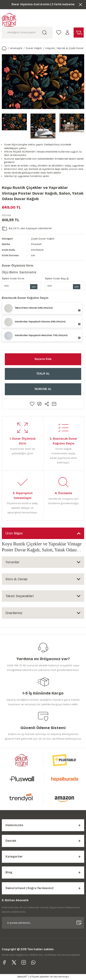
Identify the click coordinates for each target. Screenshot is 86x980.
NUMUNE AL (43, 389)
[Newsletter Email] (43, 923)
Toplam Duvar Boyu (57, 279)
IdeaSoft (22, 977)
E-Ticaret (34, 977)
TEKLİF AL (43, 374)
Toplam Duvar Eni (13, 279)
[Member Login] (67, 33)
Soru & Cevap (17, 579)
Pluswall (36, 244)
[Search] (27, 33)
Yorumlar (12, 562)
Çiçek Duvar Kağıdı (43, 239)
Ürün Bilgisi (14, 533)
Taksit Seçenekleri (20, 596)
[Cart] (79, 33)
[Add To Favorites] (32, 404)
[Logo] (9, 20)
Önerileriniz (14, 613)
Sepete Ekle (43, 359)
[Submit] (79, 923)
